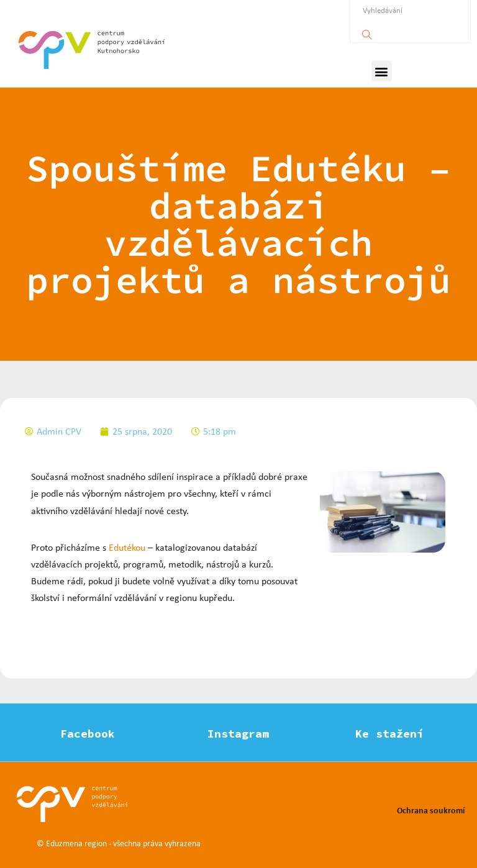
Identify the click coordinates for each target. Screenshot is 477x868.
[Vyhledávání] (367, 31)
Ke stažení (389, 734)
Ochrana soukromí (431, 810)
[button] (382, 71)
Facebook (88, 734)
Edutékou (127, 547)
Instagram (238, 734)
